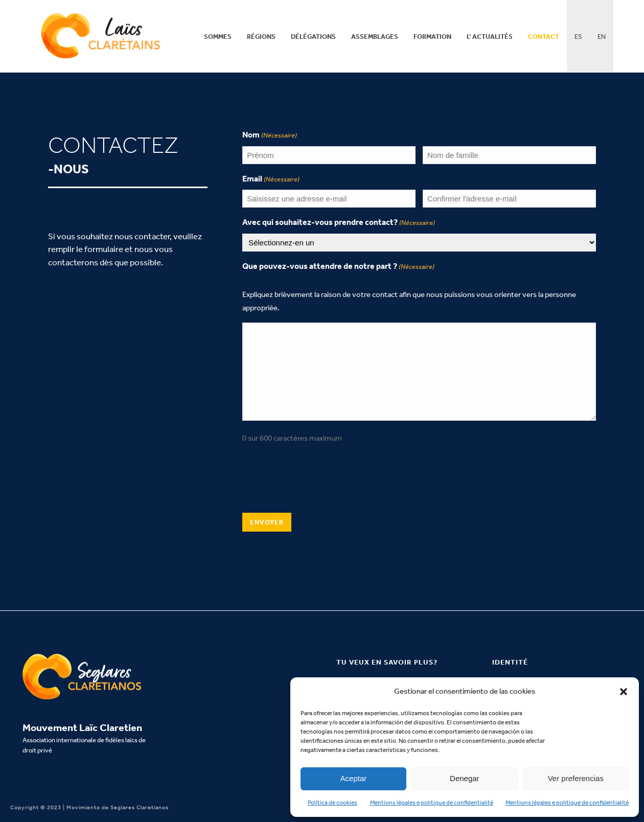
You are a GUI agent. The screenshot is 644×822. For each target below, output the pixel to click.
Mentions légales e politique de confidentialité (432, 803)
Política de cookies (332, 803)
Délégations (313, 37)
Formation (432, 37)
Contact (544, 37)
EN (602, 37)
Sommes (218, 37)
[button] (624, 692)
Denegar (465, 778)
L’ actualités (490, 37)
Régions (261, 37)
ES (578, 37)
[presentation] (320, 482)
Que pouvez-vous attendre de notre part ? (338, 267)
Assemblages (375, 37)
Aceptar (354, 778)
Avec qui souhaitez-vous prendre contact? (339, 223)
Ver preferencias (576, 778)
